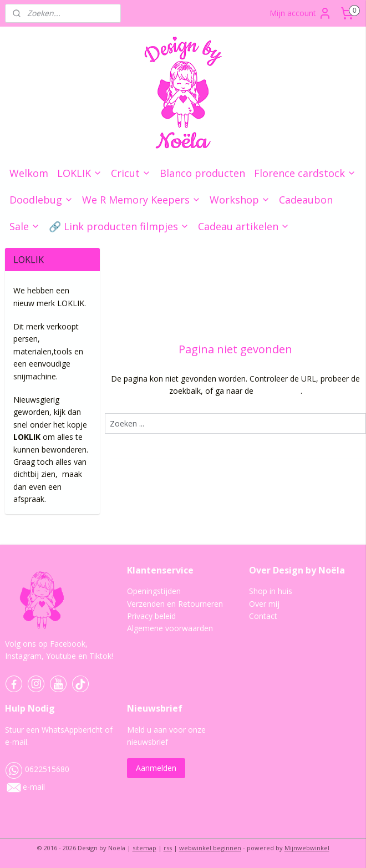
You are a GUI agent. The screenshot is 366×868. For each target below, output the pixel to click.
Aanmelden (156, 768)
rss (168, 848)
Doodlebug (41, 200)
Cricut (131, 173)
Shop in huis (271, 591)
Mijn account (301, 13)
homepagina (278, 391)
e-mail (34, 787)
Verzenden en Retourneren (175, 604)
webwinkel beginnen (210, 848)
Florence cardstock (305, 173)
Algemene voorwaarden (170, 628)
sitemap (144, 848)
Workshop (240, 200)
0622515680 (37, 769)
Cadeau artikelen (244, 226)
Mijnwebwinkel (307, 848)
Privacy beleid (151, 616)
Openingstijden (154, 591)
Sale (25, 226)
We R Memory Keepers (141, 200)
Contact (263, 616)
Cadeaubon (306, 200)
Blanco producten (202, 173)
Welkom (29, 173)
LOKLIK (80, 173)
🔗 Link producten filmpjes (119, 226)
